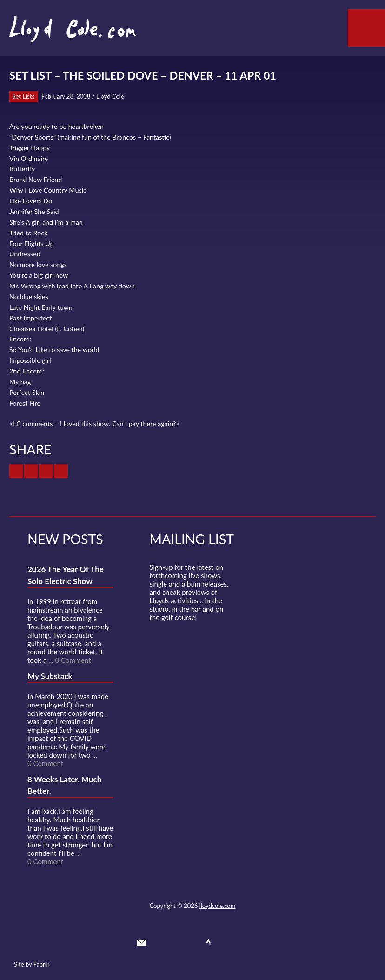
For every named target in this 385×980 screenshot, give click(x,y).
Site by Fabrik (32, 964)
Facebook (175, 942)
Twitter (158, 942)
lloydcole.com (218, 906)
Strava (209, 942)
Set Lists (24, 96)
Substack (242, 942)
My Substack (50, 676)
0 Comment (73, 660)
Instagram (226, 942)
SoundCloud (192, 942)
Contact (141, 942)
